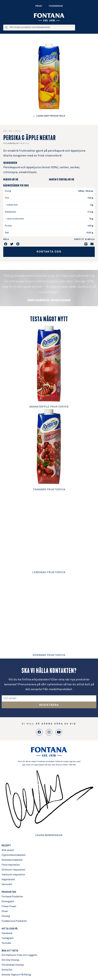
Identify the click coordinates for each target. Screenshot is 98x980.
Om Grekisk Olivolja (13, 965)
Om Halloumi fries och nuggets (19, 955)
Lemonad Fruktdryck (49, 572)
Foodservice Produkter (14, 921)
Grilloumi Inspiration (13, 870)
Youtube (6, 943)
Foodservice (56, 6)
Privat (39, 6)
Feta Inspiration (11, 865)
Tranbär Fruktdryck (49, 490)
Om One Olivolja (10, 960)
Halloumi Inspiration (13, 875)
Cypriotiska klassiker (14, 855)
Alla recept (8, 850)
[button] (6, 244)
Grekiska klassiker (12, 860)
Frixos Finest (9, 906)
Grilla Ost (7, 970)
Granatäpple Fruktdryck (49, 407)
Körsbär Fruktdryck (49, 655)
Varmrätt (7, 884)
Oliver (5, 911)
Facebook (7, 933)
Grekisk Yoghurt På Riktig (16, 975)
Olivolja (6, 916)
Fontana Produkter (12, 897)
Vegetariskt (8, 880)
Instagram (8, 938)
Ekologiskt (8, 902)
